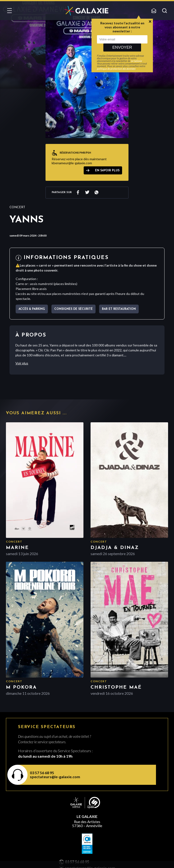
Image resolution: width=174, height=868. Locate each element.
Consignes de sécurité (73, 309)
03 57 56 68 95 (42, 773)
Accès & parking (32, 309)
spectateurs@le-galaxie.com (55, 777)
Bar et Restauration (119, 309)
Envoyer (122, 47)
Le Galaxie (136, 61)
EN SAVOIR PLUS (107, 171)
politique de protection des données (116, 69)
